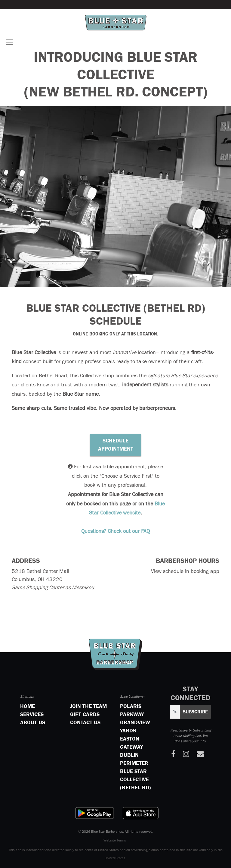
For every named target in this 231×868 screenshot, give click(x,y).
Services (32, 715)
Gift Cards (85, 715)
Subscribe (195, 712)
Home (28, 706)
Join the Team (88, 706)
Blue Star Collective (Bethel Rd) (135, 780)
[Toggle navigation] (9, 42)
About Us (33, 723)
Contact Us (85, 723)
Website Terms (115, 841)
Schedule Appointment (116, 445)
